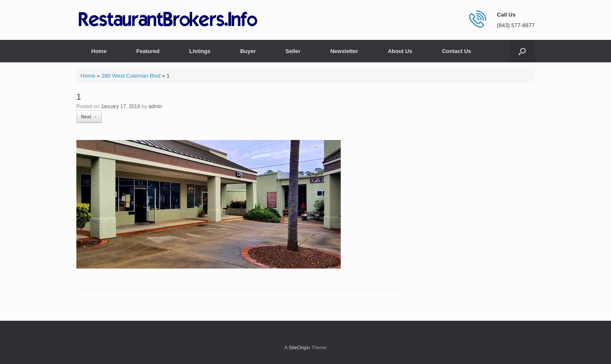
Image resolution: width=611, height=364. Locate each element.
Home (99, 51)
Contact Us (457, 51)
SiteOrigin (299, 347)
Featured (148, 51)
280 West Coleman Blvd (131, 76)
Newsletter (344, 51)
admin (156, 106)
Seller (293, 51)
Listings (200, 51)
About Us (400, 51)
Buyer (248, 51)
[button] (522, 51)
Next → (89, 117)
